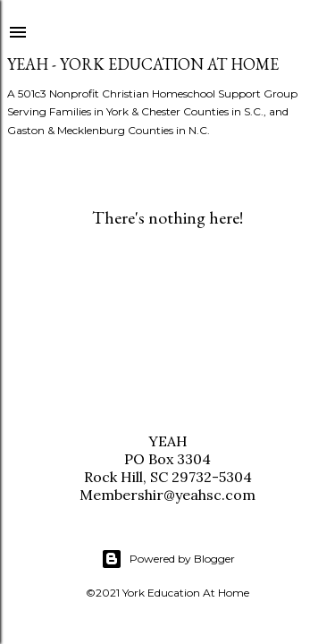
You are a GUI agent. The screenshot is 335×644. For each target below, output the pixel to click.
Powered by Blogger (168, 559)
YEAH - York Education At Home (143, 64)
